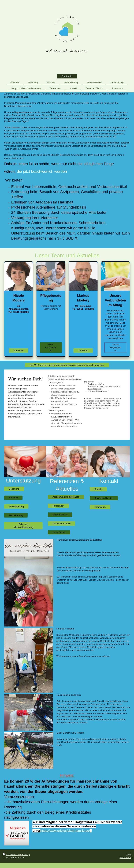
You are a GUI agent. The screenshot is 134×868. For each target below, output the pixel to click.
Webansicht (125, 857)
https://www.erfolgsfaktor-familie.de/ (65, 831)
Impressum (100, 507)
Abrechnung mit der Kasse (66, 497)
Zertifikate (19, 351)
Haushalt (13, 498)
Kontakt (98, 489)
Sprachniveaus (60, 515)
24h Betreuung (16, 506)
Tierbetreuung (16, 515)
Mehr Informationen (51, 348)
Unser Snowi (59, 532)
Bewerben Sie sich (104, 498)
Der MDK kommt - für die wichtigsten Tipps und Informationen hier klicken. (67, 365)
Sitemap (26, 854)
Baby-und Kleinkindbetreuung (23, 526)
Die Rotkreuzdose (62, 524)
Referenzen (58, 506)
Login (129, 854)
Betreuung (14, 489)
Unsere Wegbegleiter (115, 348)
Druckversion (11, 854)
